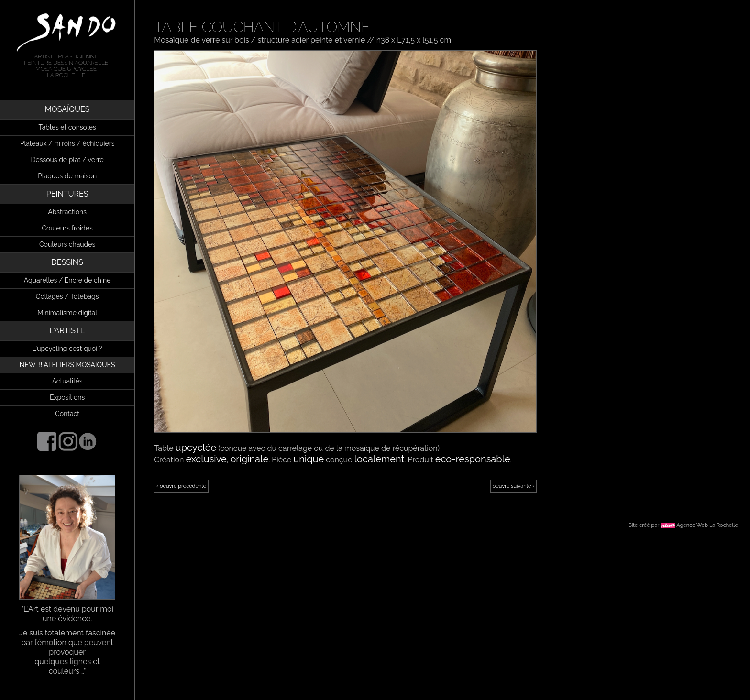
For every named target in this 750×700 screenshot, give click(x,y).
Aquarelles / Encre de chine (67, 280)
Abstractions (67, 212)
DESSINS (67, 262)
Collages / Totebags (67, 296)
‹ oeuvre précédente (181, 486)
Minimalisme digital (67, 313)
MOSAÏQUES (67, 109)
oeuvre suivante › (513, 486)
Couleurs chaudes (67, 244)
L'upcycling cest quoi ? (67, 349)
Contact (67, 414)
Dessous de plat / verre (67, 160)
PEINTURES (67, 194)
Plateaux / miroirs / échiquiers (67, 143)
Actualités (67, 381)
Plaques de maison (67, 176)
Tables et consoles (67, 127)
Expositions (67, 397)
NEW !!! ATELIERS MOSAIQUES (67, 365)
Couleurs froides (67, 228)
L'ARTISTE (67, 331)
